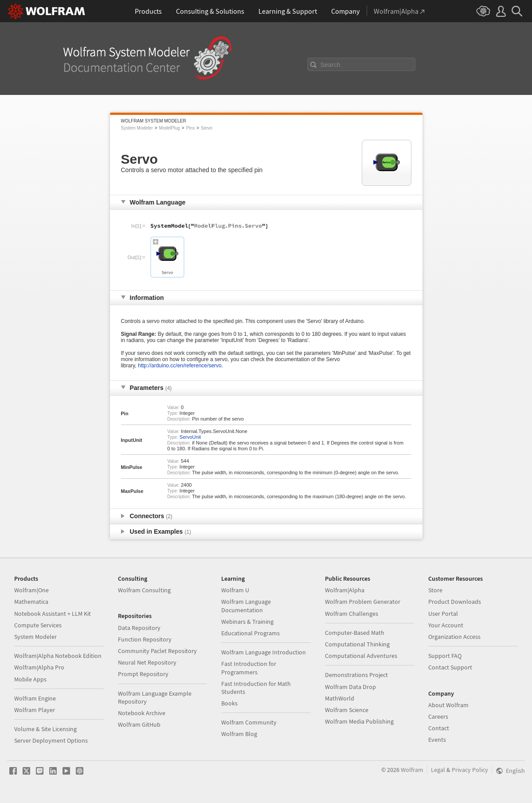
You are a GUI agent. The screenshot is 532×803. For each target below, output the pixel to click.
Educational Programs (250, 633)
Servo (207, 128)
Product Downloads (455, 602)
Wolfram (412, 770)
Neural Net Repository (147, 662)
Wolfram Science (347, 710)
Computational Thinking (357, 644)
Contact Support (450, 667)
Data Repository (139, 628)
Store (435, 590)
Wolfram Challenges (352, 614)
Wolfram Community (249, 722)
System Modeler (137, 128)
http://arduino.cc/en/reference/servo (180, 366)
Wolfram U (235, 590)
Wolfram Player (35, 710)
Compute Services (38, 625)
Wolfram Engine (35, 698)
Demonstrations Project (356, 675)
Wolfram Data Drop (350, 687)
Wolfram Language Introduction (264, 652)
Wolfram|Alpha (345, 590)
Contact (439, 728)
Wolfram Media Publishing (359, 721)
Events (437, 740)
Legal (438, 770)
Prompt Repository (143, 674)
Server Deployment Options (51, 740)
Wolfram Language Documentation (246, 606)
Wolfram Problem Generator (363, 602)
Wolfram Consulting (144, 590)
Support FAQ (445, 656)
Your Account (446, 625)
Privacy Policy (470, 770)
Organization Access (454, 637)
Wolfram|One (31, 590)
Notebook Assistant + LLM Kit (53, 614)
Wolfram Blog (239, 734)
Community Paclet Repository (157, 651)
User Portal (443, 614)
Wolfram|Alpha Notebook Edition (58, 656)
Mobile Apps (30, 679)
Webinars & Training (247, 622)
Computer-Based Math (355, 633)
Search (331, 65)
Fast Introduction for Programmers (249, 668)
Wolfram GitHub (139, 724)
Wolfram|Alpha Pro (39, 667)
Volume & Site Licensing (45, 729)
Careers (438, 716)
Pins (190, 128)
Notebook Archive (142, 713)
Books (229, 703)
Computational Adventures (361, 656)
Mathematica (31, 602)
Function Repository (145, 639)
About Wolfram (448, 705)
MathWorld (340, 698)
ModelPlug (170, 128)
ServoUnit (190, 437)
